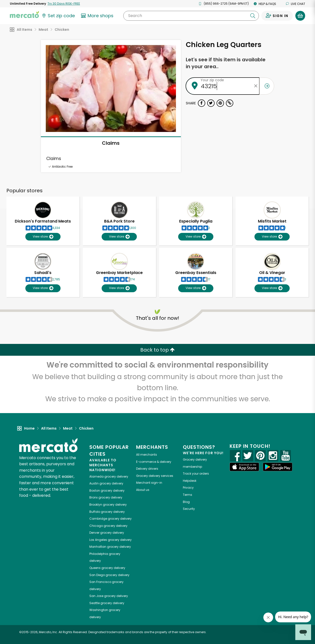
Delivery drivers (147, 469)
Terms (188, 495)
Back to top (157, 350)
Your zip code (212, 80)
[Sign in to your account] (277, 16)
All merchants (147, 455)
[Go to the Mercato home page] (24, 14)
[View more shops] (98, 16)
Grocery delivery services (155, 476)
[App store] (244, 467)
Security (189, 509)
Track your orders (196, 474)
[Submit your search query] (253, 16)
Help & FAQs (265, 4)
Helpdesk (190, 481)
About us (143, 490)
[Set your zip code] (58, 16)
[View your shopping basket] (300, 16)
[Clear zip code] (256, 86)
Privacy (188, 488)
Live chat (296, 4)
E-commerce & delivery (154, 462)
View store (43, 237)
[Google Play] (278, 467)
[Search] (191, 16)
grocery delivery (109, 476)
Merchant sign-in (149, 483)
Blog (186, 502)
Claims (111, 143)
